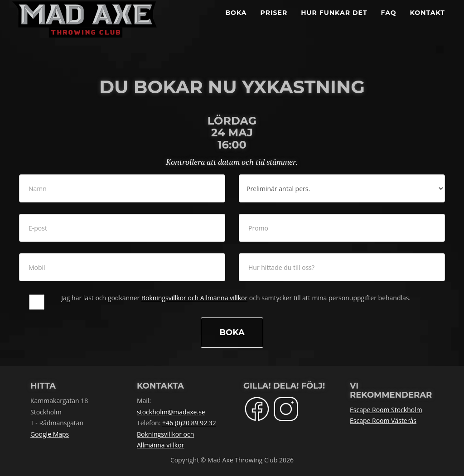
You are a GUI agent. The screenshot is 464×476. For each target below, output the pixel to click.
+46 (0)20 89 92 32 (189, 423)
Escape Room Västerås (383, 421)
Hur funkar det (334, 23)
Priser (274, 23)
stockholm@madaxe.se (171, 412)
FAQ (389, 23)
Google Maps (50, 434)
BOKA (236, 23)
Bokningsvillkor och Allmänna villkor (194, 298)
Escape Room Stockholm (386, 410)
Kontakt (428, 23)
